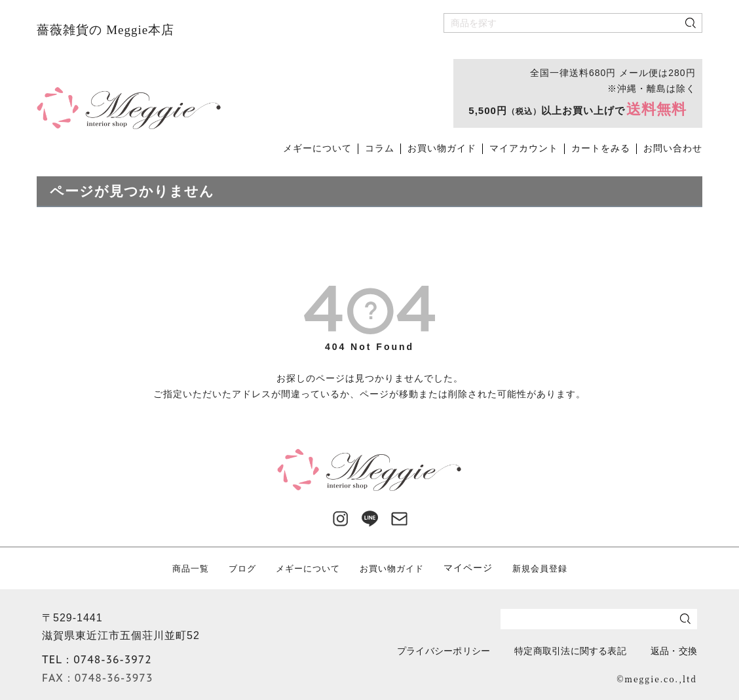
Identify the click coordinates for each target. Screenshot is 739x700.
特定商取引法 (559, 651)
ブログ (237, 568)
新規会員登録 (546, 568)
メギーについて (317, 148)
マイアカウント (524, 148)
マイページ (473, 568)
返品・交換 (669, 651)
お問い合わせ (673, 148)
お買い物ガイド (442, 148)
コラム (380, 148)
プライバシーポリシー (421, 651)
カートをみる (601, 148)
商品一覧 (183, 568)
